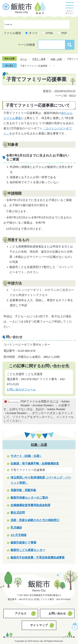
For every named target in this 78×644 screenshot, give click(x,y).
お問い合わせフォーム (21, 389)
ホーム (24, 59)
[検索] (35, 24)
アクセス (21, 613)
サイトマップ (39, 625)
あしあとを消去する (54, 66)
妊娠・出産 (56, 59)
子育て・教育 (39, 59)
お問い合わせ (57, 613)
